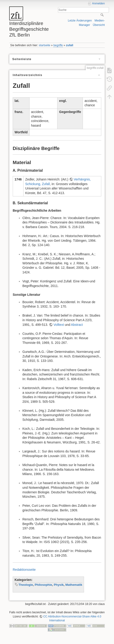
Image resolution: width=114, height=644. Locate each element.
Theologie (26, 585)
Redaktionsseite (24, 570)
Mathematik (74, 585)
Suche (103, 15)
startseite (45, 45)
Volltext (59, 325)
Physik (59, 585)
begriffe (58, 45)
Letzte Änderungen (80, 21)
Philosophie (43, 585)
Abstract (77, 325)
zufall (70, 45)
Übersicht (99, 25)
